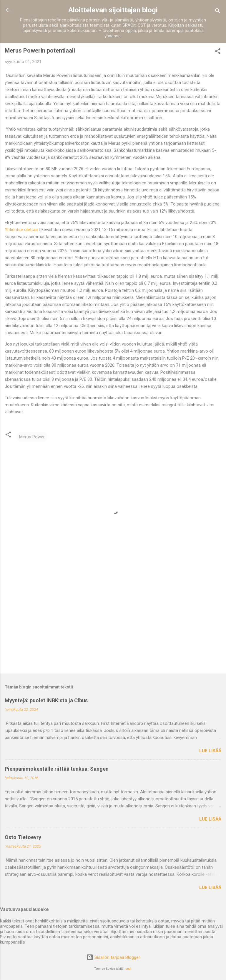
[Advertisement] (113, 623)
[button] (218, 52)
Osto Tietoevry (23, 837)
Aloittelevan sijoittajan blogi (113, 10)
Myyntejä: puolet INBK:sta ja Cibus (46, 700)
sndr (129, 969)
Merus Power (32, 437)
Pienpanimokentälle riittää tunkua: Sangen (57, 769)
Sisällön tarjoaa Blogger (113, 957)
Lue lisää (210, 751)
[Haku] (218, 12)
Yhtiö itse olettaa (21, 230)
